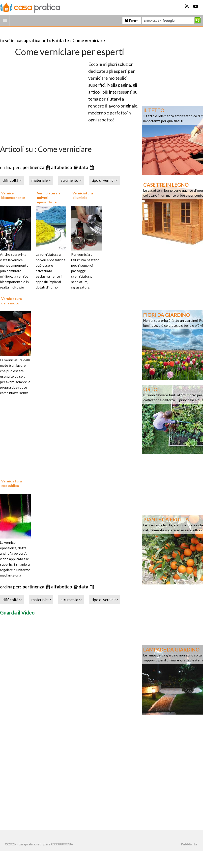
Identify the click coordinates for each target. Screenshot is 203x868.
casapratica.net (32, 40)
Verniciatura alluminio (83, 195)
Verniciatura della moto (12, 301)
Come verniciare (89, 40)
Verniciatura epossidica (12, 483)
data (84, 167)
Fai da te (60, 40)
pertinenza (34, 167)
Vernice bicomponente (13, 195)
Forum (132, 21)
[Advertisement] (58, 34)
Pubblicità (189, 844)
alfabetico (62, 167)
